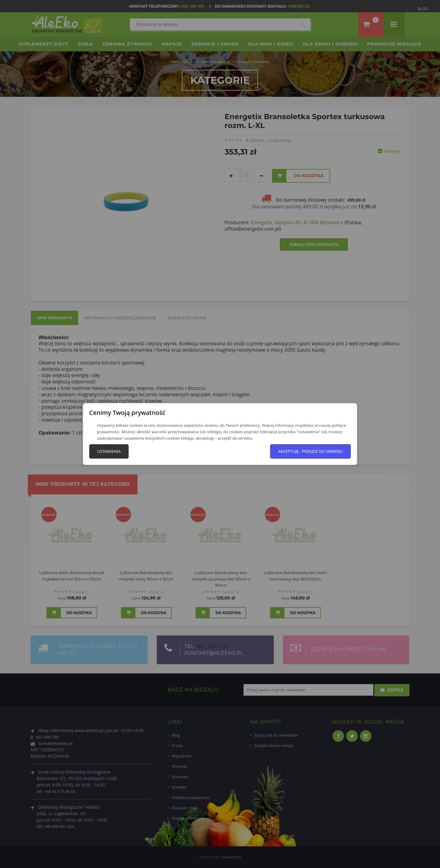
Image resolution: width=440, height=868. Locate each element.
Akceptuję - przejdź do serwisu (310, 451)
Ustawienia (109, 451)
